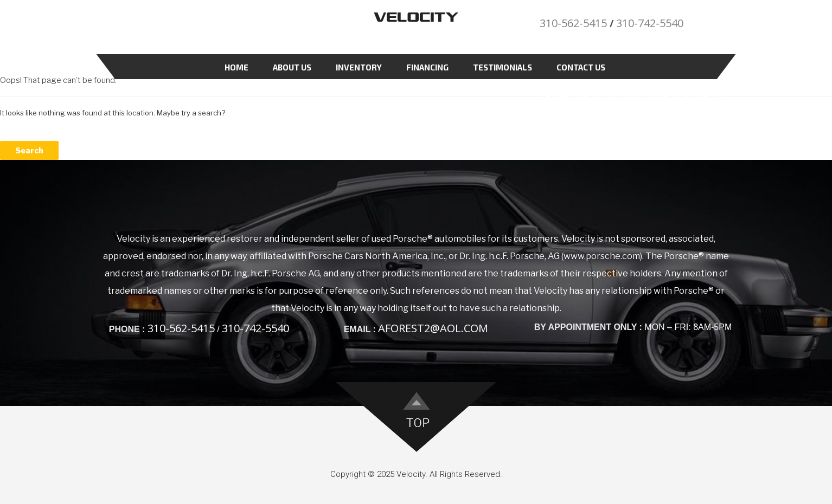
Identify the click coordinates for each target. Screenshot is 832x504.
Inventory (359, 67)
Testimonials (503, 67)
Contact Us (581, 67)
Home (236, 67)
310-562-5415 (573, 23)
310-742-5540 (650, 23)
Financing (427, 67)
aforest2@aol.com (433, 328)
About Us (292, 67)
